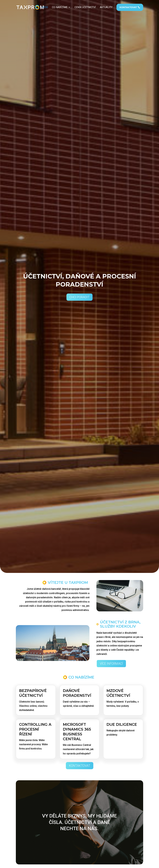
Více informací (111, 664)
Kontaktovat (80, 766)
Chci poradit (79, 297)
